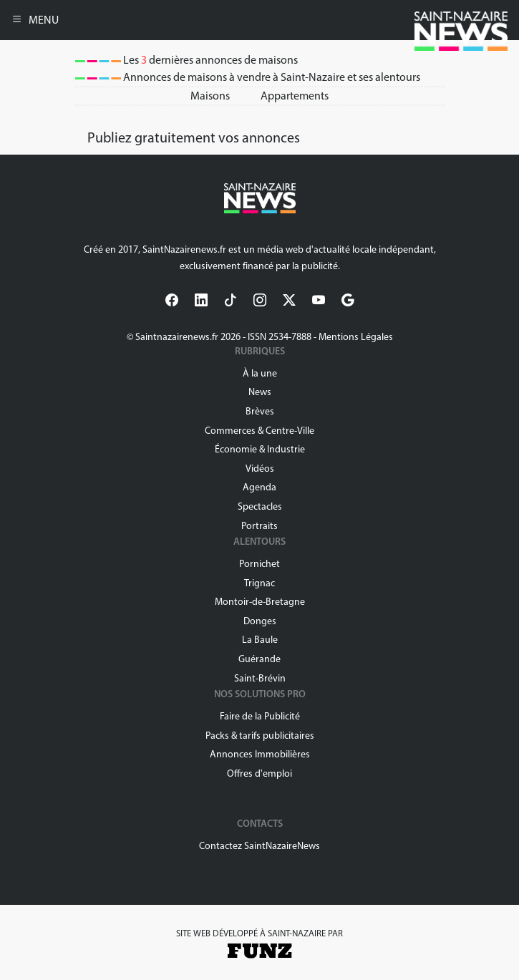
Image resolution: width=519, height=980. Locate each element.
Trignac (259, 583)
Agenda (259, 487)
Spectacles (260, 506)
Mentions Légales (356, 337)
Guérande (259, 659)
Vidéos (260, 469)
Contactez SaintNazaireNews (259, 846)
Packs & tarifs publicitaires (260, 736)
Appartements (295, 96)
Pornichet (259, 564)
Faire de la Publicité (260, 716)
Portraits (259, 526)
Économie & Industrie (260, 449)
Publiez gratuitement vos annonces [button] (194, 137)
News (260, 392)
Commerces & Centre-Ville (259, 431)
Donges (260, 621)
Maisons (210, 96)
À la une (260, 373)
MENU (35, 20)
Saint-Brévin (260, 678)
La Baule (260, 640)
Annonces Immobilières (260, 754)
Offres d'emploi (259, 773)
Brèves (260, 411)
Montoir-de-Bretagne (260, 602)
